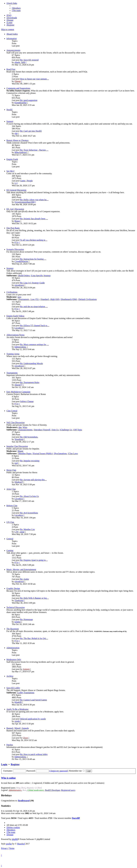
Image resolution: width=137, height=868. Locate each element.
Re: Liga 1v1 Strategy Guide (32, 283)
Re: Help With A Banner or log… (34, 598)
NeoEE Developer (52, 790)
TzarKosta (19, 600)
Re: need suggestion (29, 100)
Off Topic (78, 430)
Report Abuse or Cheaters (17, 140)
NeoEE (9, 110)
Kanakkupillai (21, 103)
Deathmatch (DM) (69, 299)
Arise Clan (11, 489)
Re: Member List (27, 529)
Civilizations (12, 292)
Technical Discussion (16, 607)
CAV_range (19, 532)
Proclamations (60, 454)
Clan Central (12, 411)
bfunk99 (18, 702)
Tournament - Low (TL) (28, 299)
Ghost (25, 738)
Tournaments (12, 373)
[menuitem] (16, 8)
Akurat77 (18, 385)
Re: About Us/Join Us (29, 496)
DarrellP (76, 818)
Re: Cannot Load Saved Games (34, 700)
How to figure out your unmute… (35, 79)
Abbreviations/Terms (15, 335)
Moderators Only (14, 660)
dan (20, 427)
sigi (16, 133)
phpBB (15, 839)
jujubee (18, 622)
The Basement (13, 629)
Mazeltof (21, 844)
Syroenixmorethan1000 (24, 202)
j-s (16, 183)
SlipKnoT (19, 482)
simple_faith (20, 62)
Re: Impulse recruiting (30, 461)
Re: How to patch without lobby (34, 754)
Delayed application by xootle (33, 719)
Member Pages (25, 454)
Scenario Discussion (15, 249)
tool (16, 463)
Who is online (8, 778)
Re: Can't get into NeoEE (31, 131)
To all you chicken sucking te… (34, 240)
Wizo (25, 427)
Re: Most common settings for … (34, 344)
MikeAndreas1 (21, 152)
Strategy (10, 268)
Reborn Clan (12, 506)
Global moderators (36, 790)
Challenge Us (66, 430)
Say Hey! (10, 171)
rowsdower (19, 285)
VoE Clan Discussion (16, 423)
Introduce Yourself (42, 430)
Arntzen (26, 669)
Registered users (68, 790)
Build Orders (24, 276)
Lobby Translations (26, 693)
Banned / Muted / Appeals (18, 728)
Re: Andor (24, 579)
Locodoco (19, 328)
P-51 (16, 242)
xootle (17, 721)
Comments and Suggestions (18, 88)
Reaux (17, 221)
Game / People (26, 181)
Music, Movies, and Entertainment (21, 569)
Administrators (15, 790)
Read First (11, 69)
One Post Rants (13, 228)
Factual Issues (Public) (43, 454)
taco (19, 297)
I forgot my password (59, 771)
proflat (9, 844)
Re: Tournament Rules (30, 382)
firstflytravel (24, 801)
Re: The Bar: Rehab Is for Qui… (34, 638)
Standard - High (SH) (50, 299)
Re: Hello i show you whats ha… (34, 200)
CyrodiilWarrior (21, 261)
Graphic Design (13, 588)
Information (12, 39)
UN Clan (10, 522)
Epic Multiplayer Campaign (18, 392)
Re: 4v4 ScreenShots (29, 513)
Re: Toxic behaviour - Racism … (34, 150)
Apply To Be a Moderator (17, 709)
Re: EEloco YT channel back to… (35, 326)
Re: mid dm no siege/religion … (34, 307)
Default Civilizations (87, 299)
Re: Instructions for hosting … (33, 259)
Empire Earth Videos (15, 316)
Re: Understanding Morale (32, 363)
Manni (20, 451)
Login (4, 764)
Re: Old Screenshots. (29, 437)
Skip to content (8, 29)
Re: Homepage (26, 619)
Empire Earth (12, 159)
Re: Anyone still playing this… (33, 480)
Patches (10, 745)
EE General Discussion (16, 190)
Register (15, 764)
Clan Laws (73, 454)
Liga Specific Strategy (41, 276)
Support (10, 121)
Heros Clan (11, 470)
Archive (10, 676)
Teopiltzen (19, 439)
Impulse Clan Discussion (17, 446)
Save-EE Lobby (13, 688)
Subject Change (27, 401)
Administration (13, 648)
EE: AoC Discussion (15, 209)
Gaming (10, 550)
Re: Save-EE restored (29, 60)
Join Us (55, 430)
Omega (18, 81)
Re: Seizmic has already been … (34, 219)
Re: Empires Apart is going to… (34, 560)
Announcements (13, 50)
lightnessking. (20, 347)
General (10, 539)
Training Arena (13, 354)
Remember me (77, 771)
